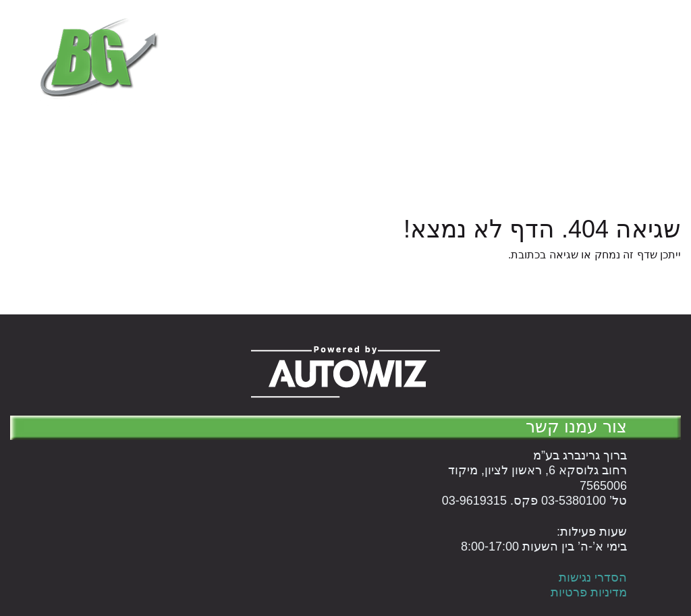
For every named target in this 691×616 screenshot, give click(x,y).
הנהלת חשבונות (549, 88)
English (359, 88)
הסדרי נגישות (593, 578)
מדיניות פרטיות (589, 592)
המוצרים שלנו (642, 88)
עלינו (407, 88)
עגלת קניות (462, 88)
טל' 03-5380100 (387, 18)
